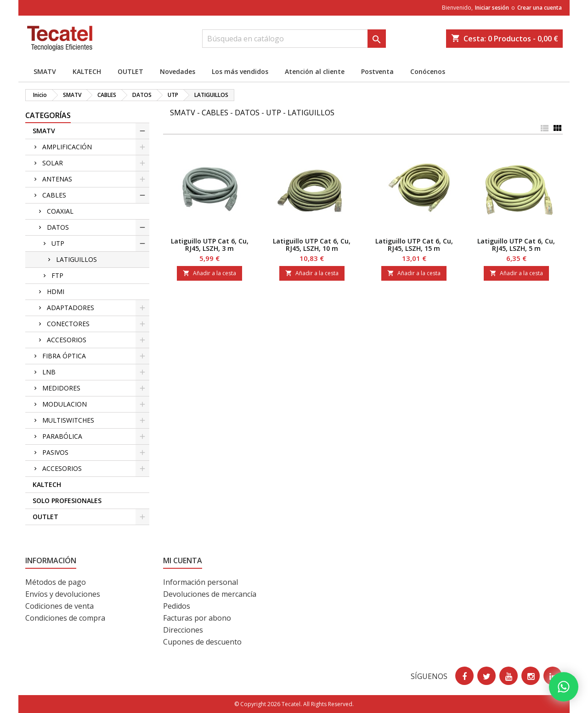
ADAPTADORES (71, 308)
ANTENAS (57, 179)
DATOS (58, 227)
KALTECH (87, 71)
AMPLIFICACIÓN (67, 147)
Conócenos (428, 71)
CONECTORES (68, 324)
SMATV (45, 71)
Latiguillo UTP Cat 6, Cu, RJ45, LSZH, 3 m (210, 245)
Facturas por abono (197, 618)
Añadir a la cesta (209, 273)
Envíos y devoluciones (63, 594)
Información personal (201, 582)
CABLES (54, 195)
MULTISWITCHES (68, 420)
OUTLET (130, 71)
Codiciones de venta (59, 606)
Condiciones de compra (65, 618)
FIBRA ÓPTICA (64, 356)
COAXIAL (60, 211)
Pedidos (177, 606)
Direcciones (183, 630)
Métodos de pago (56, 582)
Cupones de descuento (202, 642)
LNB (49, 372)
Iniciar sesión (492, 8)
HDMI (56, 291)
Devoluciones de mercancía (210, 594)
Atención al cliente (315, 71)
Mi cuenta (183, 560)
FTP (57, 275)
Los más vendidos (240, 71)
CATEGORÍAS (48, 115)
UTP (58, 243)
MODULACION (65, 404)
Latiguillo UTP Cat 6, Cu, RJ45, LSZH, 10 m (312, 245)
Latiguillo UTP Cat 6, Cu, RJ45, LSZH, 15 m (414, 245)
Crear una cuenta (540, 8)
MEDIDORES (61, 388)
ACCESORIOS (67, 340)
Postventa (377, 71)
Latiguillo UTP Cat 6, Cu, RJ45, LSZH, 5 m (516, 245)
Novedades (178, 71)
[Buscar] (294, 39)
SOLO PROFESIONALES (67, 501)
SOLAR (53, 163)
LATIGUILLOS (76, 259)
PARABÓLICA (62, 436)
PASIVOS (55, 452)
